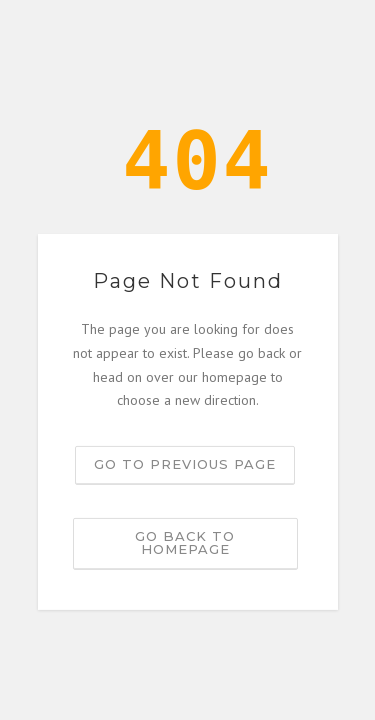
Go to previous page (185, 464)
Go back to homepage (185, 542)
